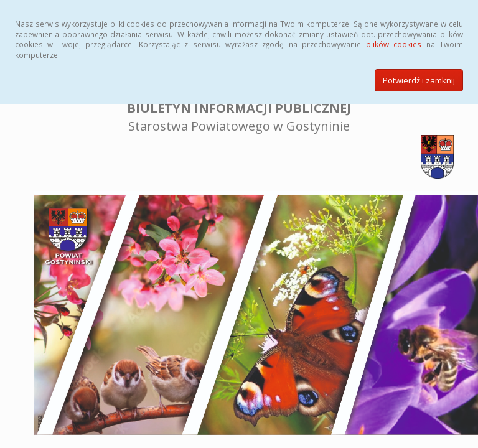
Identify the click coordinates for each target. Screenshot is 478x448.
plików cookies (394, 44)
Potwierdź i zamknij (419, 80)
